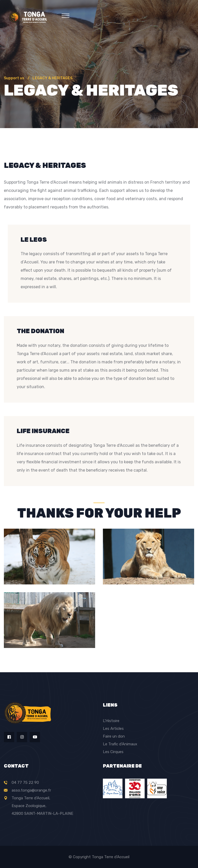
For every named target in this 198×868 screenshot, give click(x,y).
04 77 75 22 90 (25, 783)
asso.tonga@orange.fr (31, 790)
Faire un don (114, 736)
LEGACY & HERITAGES (52, 78)
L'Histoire (111, 721)
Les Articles (113, 729)
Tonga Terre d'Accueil (111, 857)
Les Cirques (113, 752)
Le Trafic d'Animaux (120, 744)
